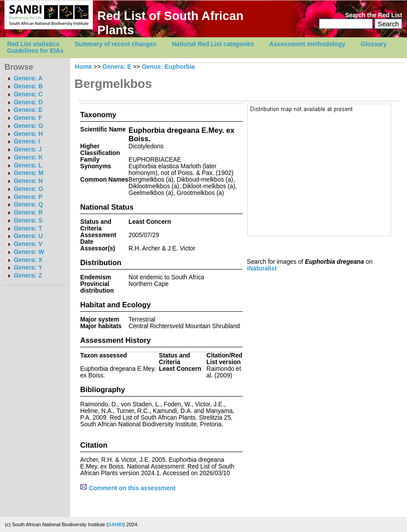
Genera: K (28, 157)
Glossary (374, 44)
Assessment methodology (307, 44)
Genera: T (28, 228)
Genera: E (28, 110)
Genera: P (28, 197)
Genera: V (28, 244)
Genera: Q (28, 204)
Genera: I (27, 141)
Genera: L (28, 165)
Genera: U (28, 236)
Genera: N (28, 181)
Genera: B (28, 86)
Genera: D (28, 102)
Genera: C (28, 94)
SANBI (116, 524)
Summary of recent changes (116, 44)
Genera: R (28, 212)
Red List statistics (33, 44)
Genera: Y (28, 268)
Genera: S (28, 220)
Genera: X (28, 260)
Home (84, 67)
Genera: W (29, 252)
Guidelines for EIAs (35, 51)
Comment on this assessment (128, 488)
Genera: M (29, 173)
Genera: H (28, 134)
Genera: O (28, 189)
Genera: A (28, 78)
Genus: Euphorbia (168, 67)
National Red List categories (213, 44)
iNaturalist (262, 268)
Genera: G (28, 126)
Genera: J (28, 149)
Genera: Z (28, 276)
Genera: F (28, 118)
